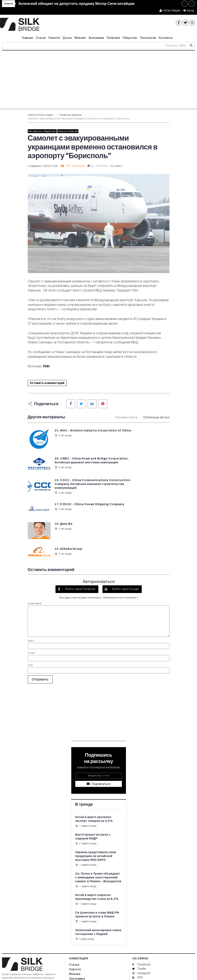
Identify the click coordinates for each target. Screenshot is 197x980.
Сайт (30, 613)
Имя (31, 589)
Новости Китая (68, 131)
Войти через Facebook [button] (80, 537)
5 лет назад (63, 443)
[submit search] (191, 45)
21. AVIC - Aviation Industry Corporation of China (73, 434)
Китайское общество (71, 115)
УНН (46, 366)
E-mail (32, 601)
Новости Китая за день (40, 115)
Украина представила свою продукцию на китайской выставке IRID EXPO (96, 804)
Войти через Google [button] (125, 537)
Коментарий (35, 551)
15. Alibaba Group (142, 490)
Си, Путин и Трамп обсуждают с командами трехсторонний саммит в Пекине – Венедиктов (98, 826)
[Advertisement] (98, 81)
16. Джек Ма (63, 490)
